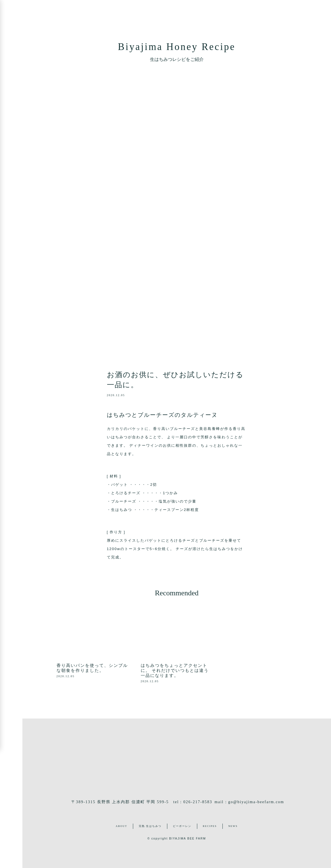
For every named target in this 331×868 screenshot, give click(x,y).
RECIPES (210, 826)
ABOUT (122, 826)
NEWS (233, 826)
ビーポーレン (182, 826)
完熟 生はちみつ (150, 826)
